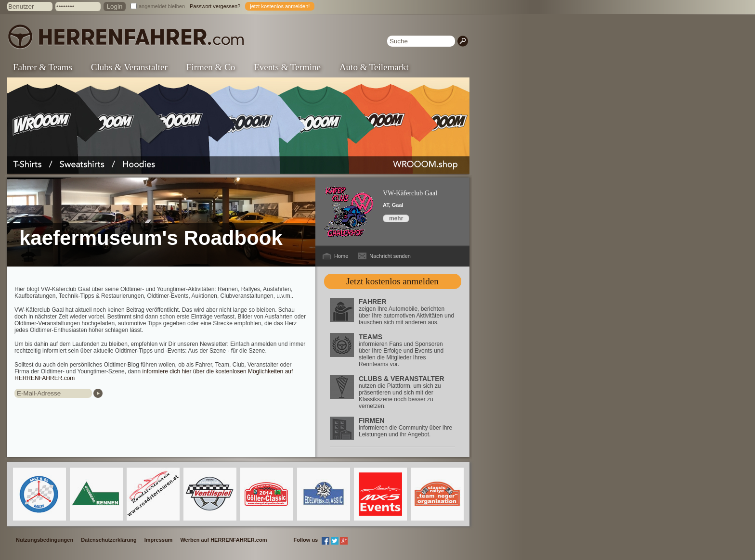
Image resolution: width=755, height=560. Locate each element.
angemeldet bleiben (162, 6)
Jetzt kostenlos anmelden (392, 281)
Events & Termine (287, 67)
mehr (396, 218)
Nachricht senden (390, 256)
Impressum (159, 540)
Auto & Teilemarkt (374, 67)
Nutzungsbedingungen (45, 540)
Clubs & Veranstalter (129, 67)
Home (341, 256)
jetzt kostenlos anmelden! (280, 6)
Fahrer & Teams (43, 67)
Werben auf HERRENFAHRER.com (223, 540)
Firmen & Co (211, 67)
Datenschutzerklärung (109, 540)
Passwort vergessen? (215, 6)
